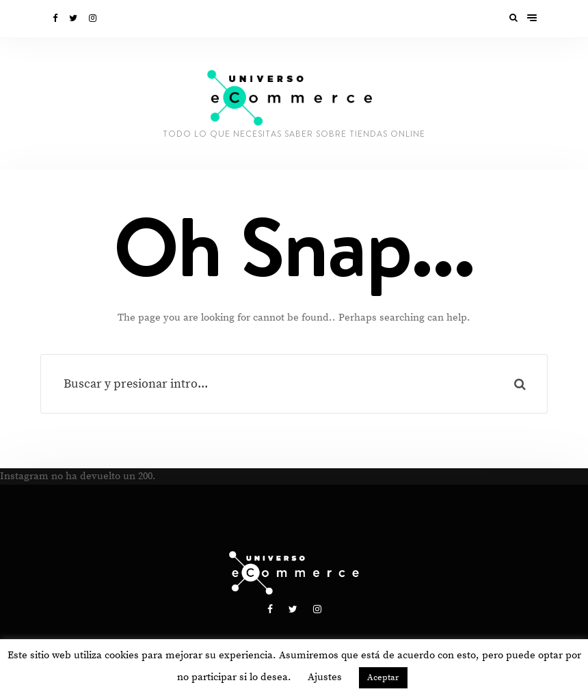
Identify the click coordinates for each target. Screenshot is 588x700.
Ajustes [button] (325, 677)
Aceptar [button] (383, 677)
